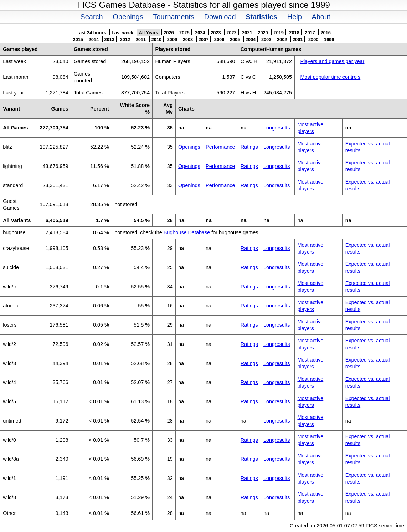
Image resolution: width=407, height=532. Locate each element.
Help (295, 17)
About (321, 17)
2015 (78, 39)
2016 (325, 33)
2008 (188, 39)
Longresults (277, 128)
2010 (156, 39)
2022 (231, 33)
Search (91, 17)
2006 (219, 39)
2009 (172, 39)
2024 (200, 33)
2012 (125, 39)
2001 (298, 39)
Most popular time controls (330, 77)
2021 (247, 33)
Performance (220, 147)
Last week (122, 33)
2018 (294, 33)
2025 (184, 33)
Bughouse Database (187, 232)
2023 (216, 33)
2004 (251, 39)
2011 (141, 39)
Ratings (249, 147)
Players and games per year (332, 61)
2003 (266, 39)
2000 (313, 39)
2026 (169, 33)
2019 (278, 33)
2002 (282, 39)
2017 (310, 33)
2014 (94, 39)
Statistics (261, 17)
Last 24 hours (91, 33)
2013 (109, 39)
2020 (263, 33)
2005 (235, 39)
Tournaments (174, 17)
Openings (128, 17)
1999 (329, 39)
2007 (203, 39)
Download (220, 17)
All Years (149, 33)
